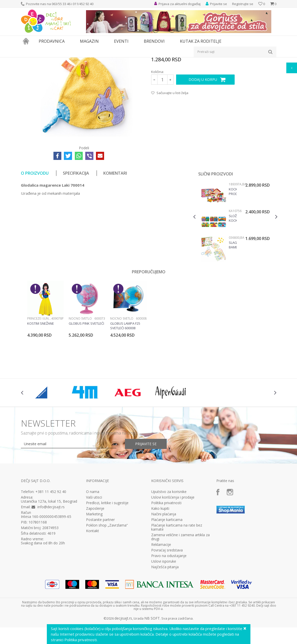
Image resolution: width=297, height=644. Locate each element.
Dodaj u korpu (203, 137)
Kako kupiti (160, 566)
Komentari (115, 231)
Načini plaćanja (164, 572)
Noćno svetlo (80, 376)
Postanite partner (100, 577)
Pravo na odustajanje (169, 613)
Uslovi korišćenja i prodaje (173, 555)
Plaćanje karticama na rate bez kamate (177, 585)
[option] (235, 280)
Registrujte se (243, 4)
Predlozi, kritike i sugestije (107, 560)
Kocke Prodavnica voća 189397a (233, 249)
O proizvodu (35, 231)
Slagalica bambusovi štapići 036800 (233, 302)
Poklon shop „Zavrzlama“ (107, 583)
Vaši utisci (94, 555)
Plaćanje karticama (167, 577)
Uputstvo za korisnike (169, 549)
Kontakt (93, 588)
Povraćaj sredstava (167, 608)
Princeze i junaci (39, 376)
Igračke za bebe (92, 61)
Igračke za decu (66, 61)
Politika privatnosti (166, 560)
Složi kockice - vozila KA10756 (233, 276)
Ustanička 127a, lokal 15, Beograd (49, 559)
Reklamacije (161, 602)
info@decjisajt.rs (51, 564)
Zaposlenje (95, 566)
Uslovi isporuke (164, 619)
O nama (93, 549)
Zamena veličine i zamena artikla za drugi (180, 594)
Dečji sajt (27, 61)
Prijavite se (146, 501)
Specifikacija (76, 231)
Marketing (94, 572)
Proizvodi (44, 61)
